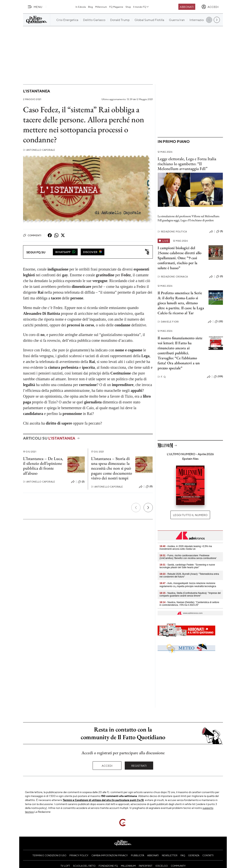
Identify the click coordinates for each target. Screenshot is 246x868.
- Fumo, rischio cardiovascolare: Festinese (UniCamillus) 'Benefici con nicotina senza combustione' (188, 557)
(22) (219, 322)
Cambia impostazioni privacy (110, 855)
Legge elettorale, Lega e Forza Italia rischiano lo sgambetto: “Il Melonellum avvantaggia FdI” (187, 164)
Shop (128, 7)
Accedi (107, 766)
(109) (218, 377)
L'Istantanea (37, 91)
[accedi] (210, 7)
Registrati (139, 766)
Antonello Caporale (39, 150)
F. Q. (162, 377)
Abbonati (187, 7)
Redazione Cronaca (173, 277)
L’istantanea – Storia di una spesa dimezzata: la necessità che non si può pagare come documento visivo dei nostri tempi (112, 468)
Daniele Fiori (168, 322)
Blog (90, 7)
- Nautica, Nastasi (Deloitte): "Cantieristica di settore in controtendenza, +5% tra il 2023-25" (189, 604)
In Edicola (81, 7)
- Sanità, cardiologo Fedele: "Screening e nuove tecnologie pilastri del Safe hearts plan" (187, 566)
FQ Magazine (116, 7)
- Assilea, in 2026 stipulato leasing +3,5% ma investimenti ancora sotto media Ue (186, 548)
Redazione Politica (172, 232)
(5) (220, 231)
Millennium (101, 7)
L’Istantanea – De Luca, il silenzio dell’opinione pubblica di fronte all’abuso (43, 466)
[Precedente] (136, 508)
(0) (149, 487)
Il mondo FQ (141, 7)
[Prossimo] (148, 508)
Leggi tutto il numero (190, 515)
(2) (81, 482)
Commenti (32, 235)
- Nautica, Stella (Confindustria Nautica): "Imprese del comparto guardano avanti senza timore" (190, 594)
